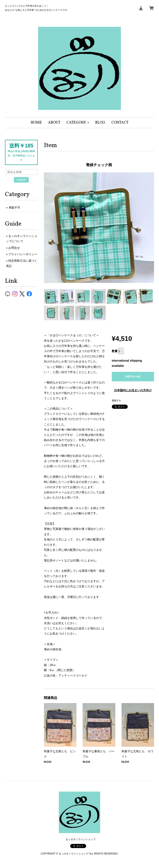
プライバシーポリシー (23, 254)
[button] (78, 123)
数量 (115, 351)
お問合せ (14, 248)
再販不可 (14, 207)
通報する (116, 400)
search (21, 180)
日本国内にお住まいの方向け (133, 390)
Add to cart (133, 376)
